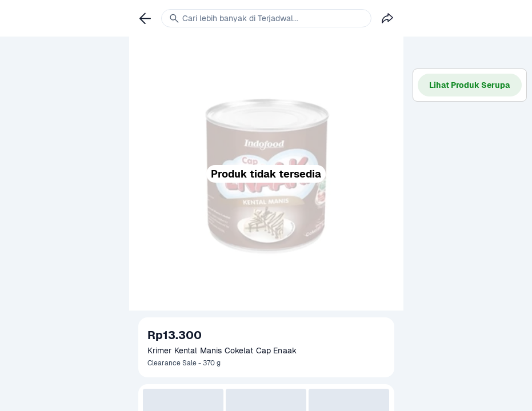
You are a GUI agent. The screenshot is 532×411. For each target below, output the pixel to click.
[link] (145, 18)
